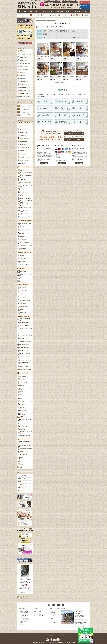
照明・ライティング (25, 620)
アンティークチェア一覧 (24, 123)
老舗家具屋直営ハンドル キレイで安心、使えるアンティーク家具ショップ (28, 5)
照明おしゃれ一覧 (23, 285)
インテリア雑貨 (24, 621)
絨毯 (79, 15)
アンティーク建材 (24, 624)
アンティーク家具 (36, 15)
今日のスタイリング (51, 20)
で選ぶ (24, 63)
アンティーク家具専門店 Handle (57, 608)
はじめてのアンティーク (50, 11)
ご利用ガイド (78, 11)
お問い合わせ (86, 11)
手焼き (25, 106)
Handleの (25, 109)
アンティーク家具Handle (41, 20)
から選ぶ (22, 51)
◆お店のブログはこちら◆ (25, 593)
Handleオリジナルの (26, 112)
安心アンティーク (35, 11)
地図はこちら (25, 590)
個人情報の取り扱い (64, 635)
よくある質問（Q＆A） (40, 615)
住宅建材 (86, 15)
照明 (56, 15)
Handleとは (52, 613)
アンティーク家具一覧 (24, 167)
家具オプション (23, 473)
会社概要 (68, 11)
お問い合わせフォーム (82, 627)
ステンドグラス (24, 617)
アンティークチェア (24, 15)
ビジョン (52, 611)
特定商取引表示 (52, 635)
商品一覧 (21, 120)
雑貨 (74, 15)
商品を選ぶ (22, 608)
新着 (25, 11)
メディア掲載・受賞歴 (55, 622)
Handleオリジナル (26, 115)
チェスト (24, 614)
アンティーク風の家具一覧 (25, 221)
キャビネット (25, 615)
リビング (43, 58)
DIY (21, 623)
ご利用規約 (41, 635)
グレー (42, 60)
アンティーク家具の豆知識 (22, 596)
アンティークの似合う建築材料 (26, 103)
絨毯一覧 (21, 268)
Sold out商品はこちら (21, 598)
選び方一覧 (22, 48)
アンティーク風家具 (65, 15)
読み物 (61, 11)
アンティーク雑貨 (48, 15)
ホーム (20, 11)
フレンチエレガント (45, 57)
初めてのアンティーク (55, 615)
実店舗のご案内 (79, 611)
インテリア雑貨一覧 (23, 373)
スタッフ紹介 (53, 621)
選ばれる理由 (53, 614)
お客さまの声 (37, 612)
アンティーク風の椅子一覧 (25, 252)
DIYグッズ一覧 (22, 439)
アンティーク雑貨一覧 (24, 316)
